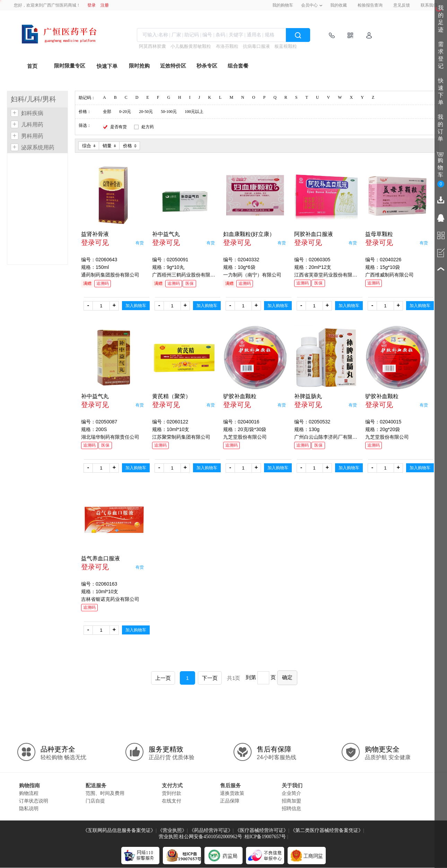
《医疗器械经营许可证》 (262, 830)
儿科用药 (32, 125)
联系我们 (429, 5)
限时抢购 (139, 66)
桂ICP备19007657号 (265, 837)
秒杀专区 (207, 66)
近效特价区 (173, 66)
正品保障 (230, 801)
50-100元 (169, 112)
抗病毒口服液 (256, 46)
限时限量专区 (70, 66)
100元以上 (194, 112)
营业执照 (168, 837)
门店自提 (95, 801)
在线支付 (172, 801)
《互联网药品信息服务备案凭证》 (119, 830)
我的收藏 (339, 5)
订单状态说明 (34, 801)
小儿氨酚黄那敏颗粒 (191, 46)
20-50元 (146, 112)
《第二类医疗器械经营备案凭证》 (327, 830)
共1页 (234, 678)
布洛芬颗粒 (227, 46)
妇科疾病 (32, 113)
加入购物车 (136, 306)
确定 (287, 677)
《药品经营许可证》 (211, 830)
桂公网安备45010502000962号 (211, 837)
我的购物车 (283, 5)
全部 (107, 112)
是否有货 (119, 127)
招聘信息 (291, 808)
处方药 (148, 127)
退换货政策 (232, 793)
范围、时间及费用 (105, 793)
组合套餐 (238, 66)
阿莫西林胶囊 (152, 46)
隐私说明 (29, 808)
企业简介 (291, 793)
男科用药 (32, 136)
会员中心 (309, 5)
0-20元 (125, 112)
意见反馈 (402, 5)
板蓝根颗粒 (286, 46)
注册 (105, 5)
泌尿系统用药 (38, 147)
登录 (91, 5)
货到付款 (172, 793)
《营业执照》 (172, 830)
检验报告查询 (370, 5)
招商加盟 (291, 801)
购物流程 (29, 793)
